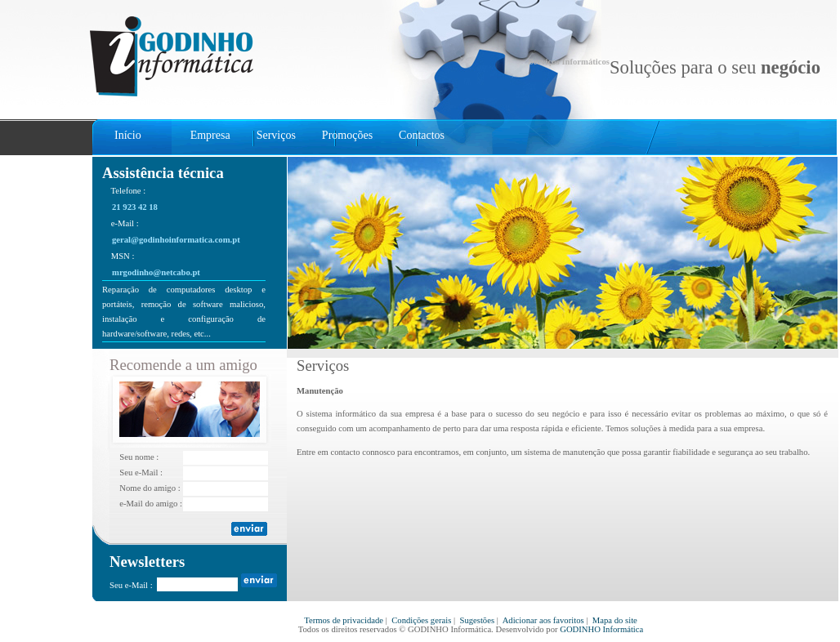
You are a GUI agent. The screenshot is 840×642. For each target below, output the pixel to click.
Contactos (422, 135)
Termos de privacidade (344, 620)
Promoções (347, 135)
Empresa (210, 135)
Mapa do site (615, 620)
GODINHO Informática (601, 629)
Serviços (276, 135)
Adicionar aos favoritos (543, 620)
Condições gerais (421, 620)
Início (128, 135)
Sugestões (477, 620)
